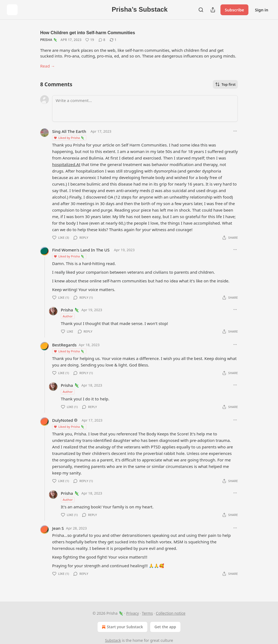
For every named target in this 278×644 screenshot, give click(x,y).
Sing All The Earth (69, 131)
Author (68, 316)
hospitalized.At (66, 164)
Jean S (58, 528)
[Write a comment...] (145, 109)
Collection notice (171, 613)
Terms (147, 613)
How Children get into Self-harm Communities (88, 33)
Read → (48, 66)
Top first (225, 84)
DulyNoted (63, 420)
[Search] (201, 10)
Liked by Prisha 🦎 (69, 138)
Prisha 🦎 (49, 40)
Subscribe (234, 10)
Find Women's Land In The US (81, 250)
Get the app (165, 627)
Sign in (262, 10)
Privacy (133, 613)
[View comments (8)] (102, 40)
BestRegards (64, 345)
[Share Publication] (213, 10)
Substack (113, 640)
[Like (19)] (90, 40)
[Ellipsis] (235, 131)
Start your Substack (122, 627)
